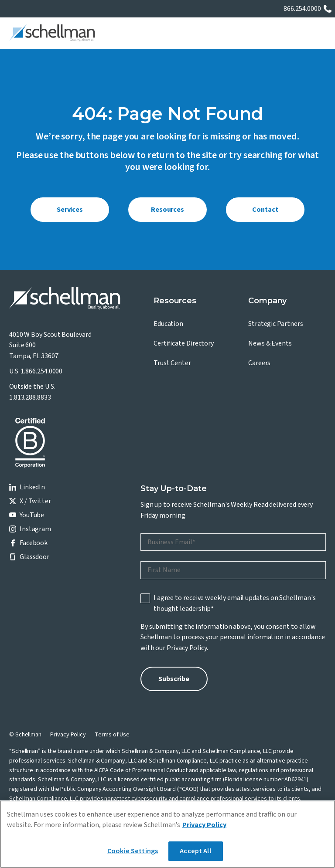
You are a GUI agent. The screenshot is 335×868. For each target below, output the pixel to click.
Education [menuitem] (168, 324)
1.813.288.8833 (30, 397)
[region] (167, 834)
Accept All (195, 851)
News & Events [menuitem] (270, 343)
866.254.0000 (302, 9)
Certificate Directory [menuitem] (184, 343)
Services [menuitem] (70, 210)
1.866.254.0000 (41, 371)
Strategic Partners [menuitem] (276, 324)
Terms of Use (112, 735)
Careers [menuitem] (259, 363)
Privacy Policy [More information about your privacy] (204, 825)
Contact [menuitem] (265, 210)
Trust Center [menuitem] (172, 363)
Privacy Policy (187, 648)
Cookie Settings (133, 851)
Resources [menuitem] (167, 210)
